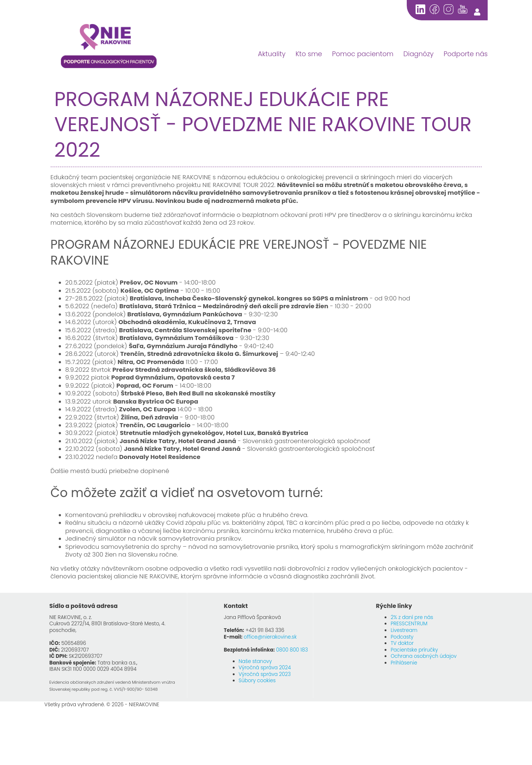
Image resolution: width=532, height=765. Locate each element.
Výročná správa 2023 (265, 674)
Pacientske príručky (414, 650)
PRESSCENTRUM (409, 624)
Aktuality (272, 54)
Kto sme (309, 54)
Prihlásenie (404, 663)
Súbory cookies (257, 681)
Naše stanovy (255, 661)
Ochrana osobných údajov (424, 656)
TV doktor (402, 643)
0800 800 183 (292, 650)
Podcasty (402, 637)
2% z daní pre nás (412, 617)
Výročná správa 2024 (265, 668)
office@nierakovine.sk (270, 637)
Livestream (404, 630)
